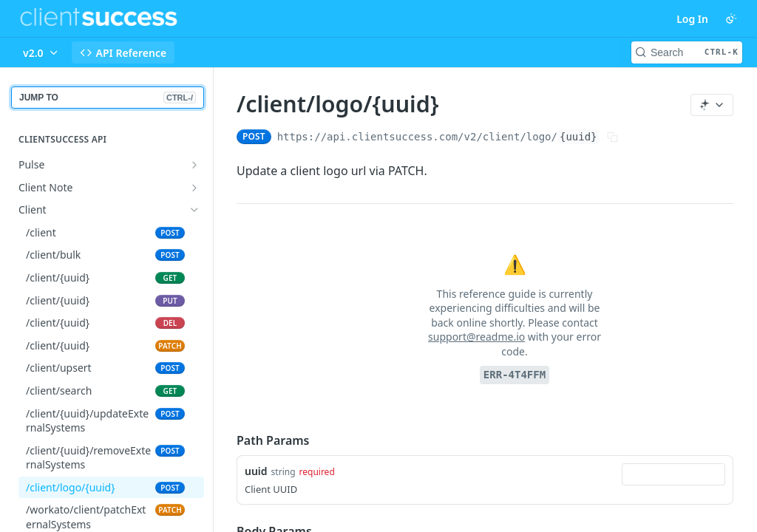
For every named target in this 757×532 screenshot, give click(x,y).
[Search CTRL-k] (687, 52)
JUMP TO (108, 98)
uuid (256, 471)
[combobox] (673, 474)
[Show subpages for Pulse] (194, 165)
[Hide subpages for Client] (194, 210)
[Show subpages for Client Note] (194, 188)
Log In (692, 19)
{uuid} (578, 137)
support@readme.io (476, 337)
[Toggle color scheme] (731, 18)
